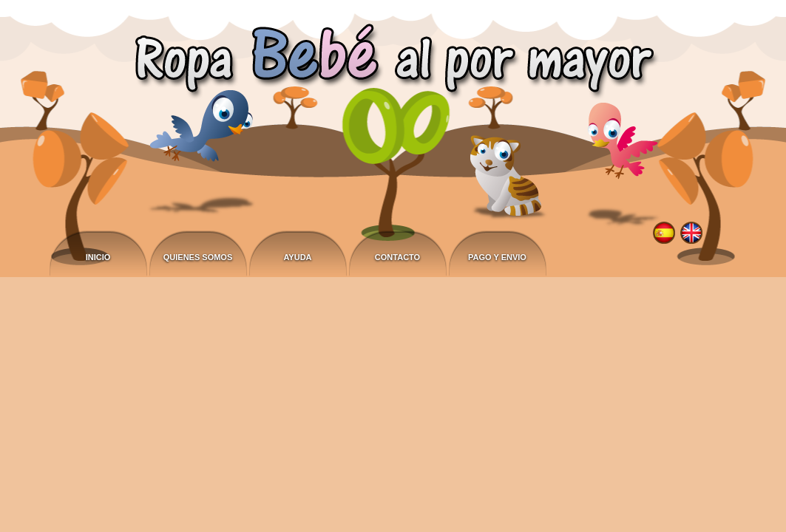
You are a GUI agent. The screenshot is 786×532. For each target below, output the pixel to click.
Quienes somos (198, 257)
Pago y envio (497, 257)
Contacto (397, 257)
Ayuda (297, 257)
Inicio (98, 257)
